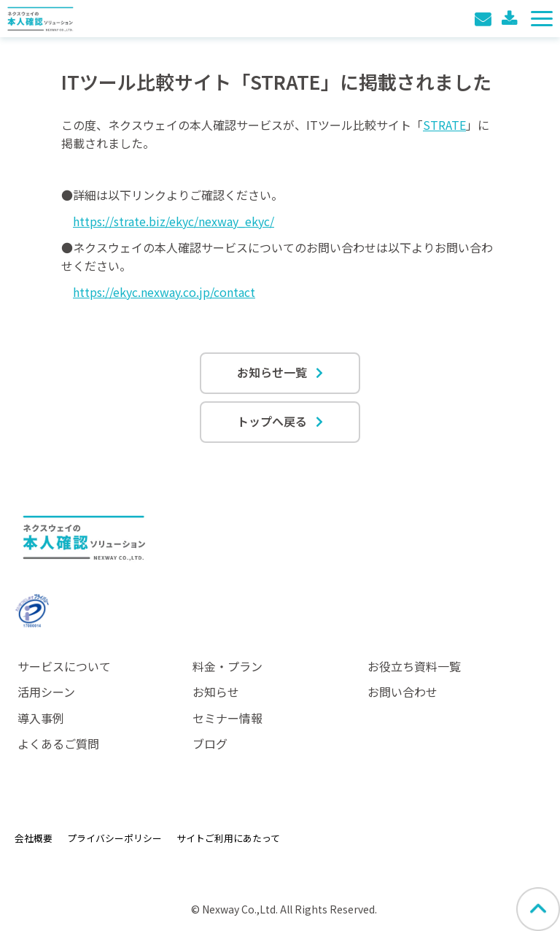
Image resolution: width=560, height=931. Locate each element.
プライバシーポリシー (114, 838)
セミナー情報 (227, 718)
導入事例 (41, 718)
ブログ (210, 743)
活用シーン (46, 692)
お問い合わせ (485, 19)
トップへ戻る (272, 421)
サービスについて (64, 666)
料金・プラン (227, 666)
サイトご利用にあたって (228, 838)
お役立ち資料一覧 (414, 666)
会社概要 (34, 838)
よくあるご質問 (58, 743)
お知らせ (216, 692)
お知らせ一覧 (272, 372)
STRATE (444, 125)
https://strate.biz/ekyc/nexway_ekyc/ (174, 221)
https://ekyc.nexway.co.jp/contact (164, 292)
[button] (542, 19)
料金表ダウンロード (511, 19)
